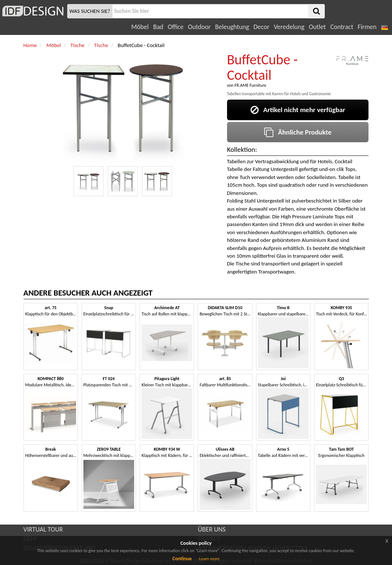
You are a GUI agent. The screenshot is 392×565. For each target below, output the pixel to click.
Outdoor (199, 27)
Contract (342, 27)
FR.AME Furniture (250, 85)
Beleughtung (232, 27)
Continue (182, 559)
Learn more (209, 559)
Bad (158, 27)
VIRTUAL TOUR (43, 529)
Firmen (367, 27)
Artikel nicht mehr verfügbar (298, 110)
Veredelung (289, 27)
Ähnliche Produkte (298, 132)
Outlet (317, 27)
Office (176, 27)
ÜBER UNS (212, 529)
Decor (261, 27)
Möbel (140, 27)
